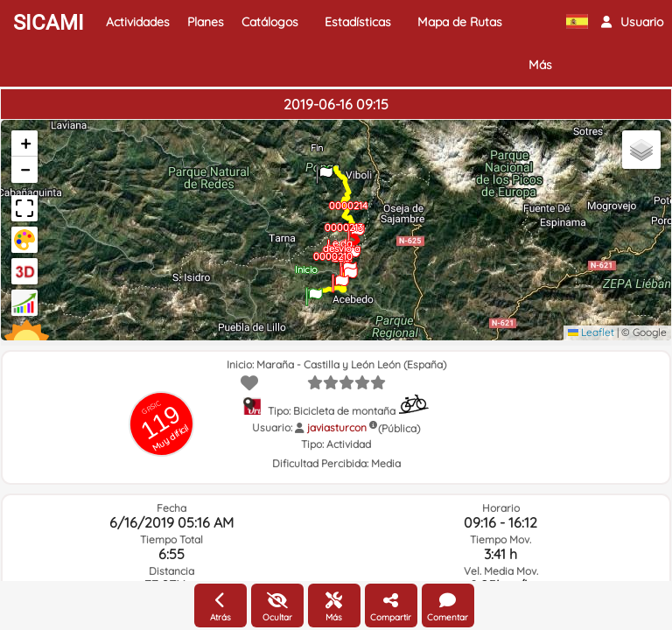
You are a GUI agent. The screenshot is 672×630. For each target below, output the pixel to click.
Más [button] (540, 65)
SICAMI (49, 23)
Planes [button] (206, 22)
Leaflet (591, 332)
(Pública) (399, 428)
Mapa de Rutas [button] (460, 22)
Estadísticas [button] (358, 22)
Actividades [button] (138, 22)
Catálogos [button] (270, 22)
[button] (632, 22)
